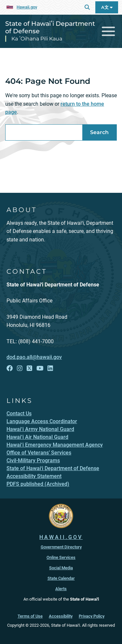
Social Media (61, 568)
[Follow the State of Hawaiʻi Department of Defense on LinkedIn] (50, 368)
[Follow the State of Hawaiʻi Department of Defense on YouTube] (40, 368)
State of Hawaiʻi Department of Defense (50, 27)
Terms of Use (30, 616)
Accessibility (61, 616)
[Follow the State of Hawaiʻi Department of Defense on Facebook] (10, 368)
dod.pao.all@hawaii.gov (34, 357)
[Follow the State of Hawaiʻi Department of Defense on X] (29, 368)
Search (99, 132)
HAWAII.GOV (61, 537)
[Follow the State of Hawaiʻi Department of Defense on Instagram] (20, 368)
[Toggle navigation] (108, 31)
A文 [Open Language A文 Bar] (107, 7)
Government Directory (61, 547)
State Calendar (61, 578)
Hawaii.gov (27, 7)
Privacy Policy (92, 616)
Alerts (61, 589)
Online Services (61, 557)
